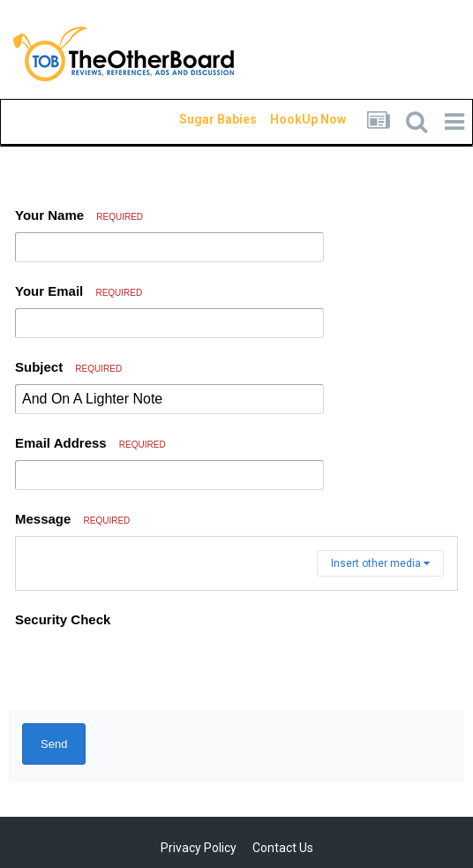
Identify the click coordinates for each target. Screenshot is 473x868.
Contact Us (283, 848)
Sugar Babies (197, 119)
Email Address (90, 443)
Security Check (63, 619)
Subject (68, 367)
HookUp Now (288, 119)
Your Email (79, 291)
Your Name (79, 215)
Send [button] (54, 744)
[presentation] (149, 669)
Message (72, 519)
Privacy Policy (199, 848)
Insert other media (380, 563)
